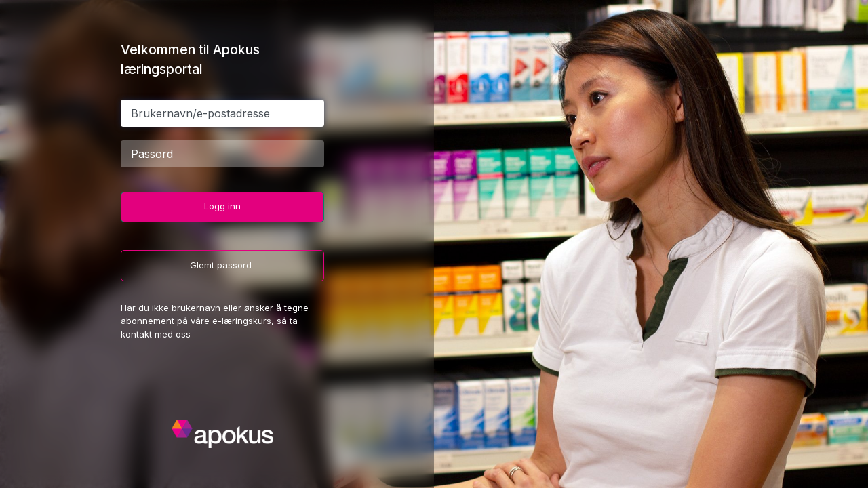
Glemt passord (222, 265)
